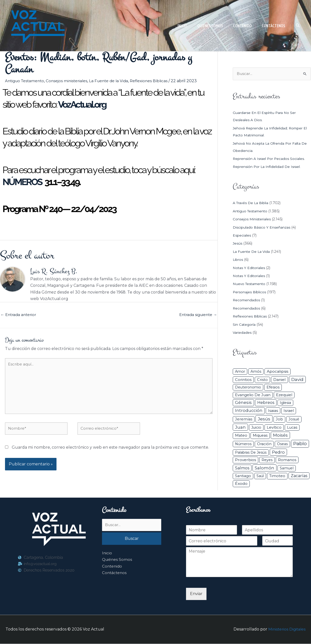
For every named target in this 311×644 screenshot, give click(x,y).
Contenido (112, 567)
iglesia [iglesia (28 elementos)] (285, 403)
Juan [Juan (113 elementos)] (240, 427)
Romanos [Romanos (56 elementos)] (287, 460)
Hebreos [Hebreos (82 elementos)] (266, 403)
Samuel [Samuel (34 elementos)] (287, 468)
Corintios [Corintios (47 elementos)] (243, 380)
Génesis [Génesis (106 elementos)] (243, 403)
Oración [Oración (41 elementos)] (264, 444)
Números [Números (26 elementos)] (243, 444)
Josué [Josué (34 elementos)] (294, 419)
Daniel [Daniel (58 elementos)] (279, 380)
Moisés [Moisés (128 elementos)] (280, 436)
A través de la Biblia (251, 203)
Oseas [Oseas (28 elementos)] (282, 444)
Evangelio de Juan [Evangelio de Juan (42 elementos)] (253, 395)
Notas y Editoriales (250, 268)
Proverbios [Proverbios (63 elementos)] (245, 460)
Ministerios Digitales (286, 630)
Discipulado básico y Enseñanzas (263, 228)
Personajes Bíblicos (250, 292)
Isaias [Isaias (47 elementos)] (273, 411)
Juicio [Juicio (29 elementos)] (256, 428)
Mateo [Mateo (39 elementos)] (241, 436)
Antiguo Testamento (26, 81)
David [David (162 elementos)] (297, 380)
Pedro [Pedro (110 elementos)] (278, 452)
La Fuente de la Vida (113, 81)
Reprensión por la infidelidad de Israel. (269, 167)
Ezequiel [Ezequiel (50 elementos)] (284, 395)
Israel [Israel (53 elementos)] (289, 411)
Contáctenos (115, 574)
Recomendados (247, 301)
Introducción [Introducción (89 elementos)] (249, 411)
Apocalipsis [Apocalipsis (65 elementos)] (277, 372)
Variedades (242, 333)
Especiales (242, 236)
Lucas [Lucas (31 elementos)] (292, 428)
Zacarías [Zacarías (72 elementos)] (299, 476)
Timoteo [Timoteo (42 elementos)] (277, 476)
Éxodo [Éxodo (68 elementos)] (241, 484)
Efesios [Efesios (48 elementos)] (273, 388)
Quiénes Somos (117, 561)
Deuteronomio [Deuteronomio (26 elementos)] (248, 388)
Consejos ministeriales (70, 81)
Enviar (196, 594)
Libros (238, 260)
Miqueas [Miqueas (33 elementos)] (260, 436)
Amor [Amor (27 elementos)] (240, 372)
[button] (298, 26)
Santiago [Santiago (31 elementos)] (243, 476)
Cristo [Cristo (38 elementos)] (262, 380)
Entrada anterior (19, 316)
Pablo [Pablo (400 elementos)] (300, 444)
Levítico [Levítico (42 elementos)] (274, 428)
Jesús (238, 244)
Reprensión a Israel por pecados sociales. (271, 159)
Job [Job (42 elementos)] (279, 419)
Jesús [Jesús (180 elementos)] (264, 419)
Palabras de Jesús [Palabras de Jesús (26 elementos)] (251, 453)
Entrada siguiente (197, 316)
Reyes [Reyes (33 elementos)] (267, 460)
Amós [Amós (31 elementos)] (256, 372)
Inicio (107, 554)
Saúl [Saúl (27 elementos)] (260, 476)
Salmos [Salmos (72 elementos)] (242, 468)
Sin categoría (245, 325)
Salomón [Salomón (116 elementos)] (264, 468)
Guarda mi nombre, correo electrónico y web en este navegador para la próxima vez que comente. (110, 453)
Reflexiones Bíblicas (155, 81)
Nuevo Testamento (250, 284)
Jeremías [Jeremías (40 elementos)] (244, 419)
